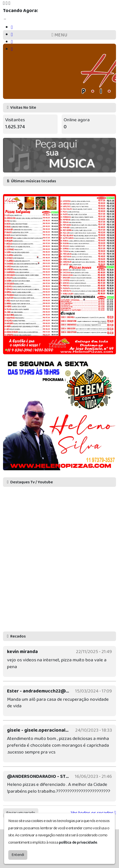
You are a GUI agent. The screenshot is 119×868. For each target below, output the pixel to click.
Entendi (18, 855)
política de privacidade (78, 843)
